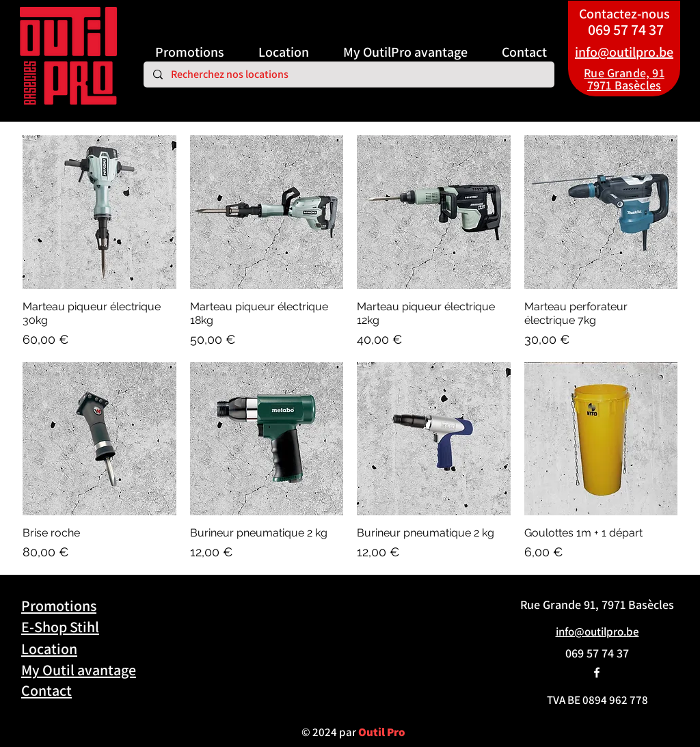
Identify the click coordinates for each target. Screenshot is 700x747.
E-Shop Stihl (60, 627)
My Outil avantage (79, 670)
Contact (46, 690)
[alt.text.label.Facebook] (597, 673)
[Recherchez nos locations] (348, 74)
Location (49, 649)
